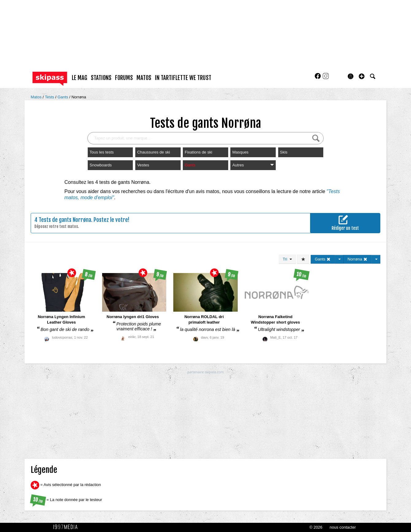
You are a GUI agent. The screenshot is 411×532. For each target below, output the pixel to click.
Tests (50, 97)
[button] (362, 76)
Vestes (143, 165)
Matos (37, 97)
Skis (284, 152)
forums (124, 78)
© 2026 (316, 527)
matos (144, 78)
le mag (79, 78)
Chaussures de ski (154, 152)
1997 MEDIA (67, 527)
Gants (63, 97)
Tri (287, 259)
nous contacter (343, 527)
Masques (240, 152)
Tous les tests (102, 152)
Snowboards (101, 165)
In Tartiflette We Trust (183, 78)
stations (101, 78)
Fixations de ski (198, 152)
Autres (253, 165)
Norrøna (79, 97)
